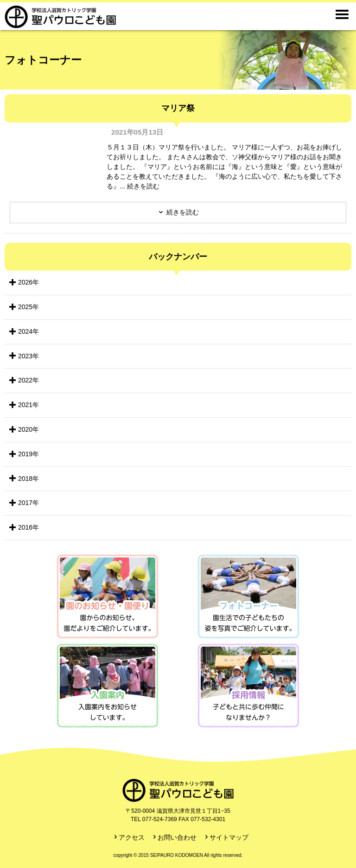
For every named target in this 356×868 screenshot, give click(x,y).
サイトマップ (229, 837)
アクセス (132, 837)
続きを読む (183, 212)
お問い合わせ (177, 837)
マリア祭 (178, 108)
